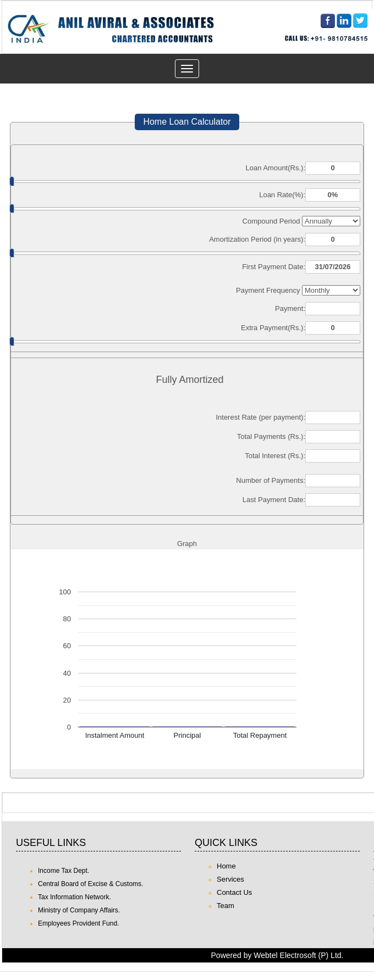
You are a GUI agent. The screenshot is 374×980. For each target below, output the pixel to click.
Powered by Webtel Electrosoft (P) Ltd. (277, 955)
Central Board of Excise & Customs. (90, 884)
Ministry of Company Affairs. (79, 910)
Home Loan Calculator (187, 122)
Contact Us (234, 892)
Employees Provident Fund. (78, 923)
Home (226, 866)
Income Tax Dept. (64, 871)
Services (230, 879)
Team (226, 906)
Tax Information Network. (75, 897)
